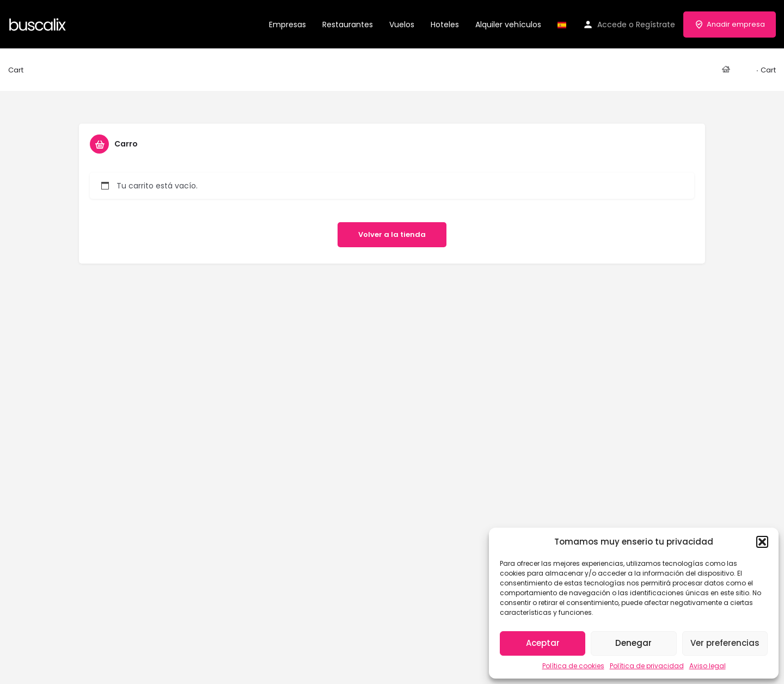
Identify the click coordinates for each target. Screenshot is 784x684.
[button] (762, 542)
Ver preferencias (725, 643)
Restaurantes (348, 25)
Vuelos (402, 25)
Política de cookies (573, 666)
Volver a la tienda (392, 234)
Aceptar (543, 643)
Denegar (633, 643)
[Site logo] (39, 23)
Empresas (287, 25)
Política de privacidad (647, 666)
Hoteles (445, 25)
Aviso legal (708, 666)
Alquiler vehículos (508, 25)
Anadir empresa (730, 24)
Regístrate (656, 25)
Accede (612, 25)
